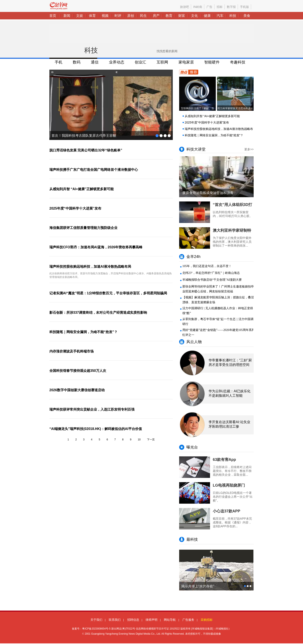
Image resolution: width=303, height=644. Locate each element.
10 (139, 440)
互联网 (162, 62)
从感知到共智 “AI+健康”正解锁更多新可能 (212, 116)
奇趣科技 (238, 62)
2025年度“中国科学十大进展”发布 (207, 122)
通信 (95, 62)
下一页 (151, 440)
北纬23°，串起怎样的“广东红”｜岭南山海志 (211, 273)
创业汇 (140, 62)
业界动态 (117, 62)
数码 (77, 62)
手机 (59, 62)
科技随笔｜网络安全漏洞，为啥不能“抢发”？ (214, 135)
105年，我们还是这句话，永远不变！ (207, 266)
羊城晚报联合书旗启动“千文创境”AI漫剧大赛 (212, 280)
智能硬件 (212, 62)
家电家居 (186, 62)
